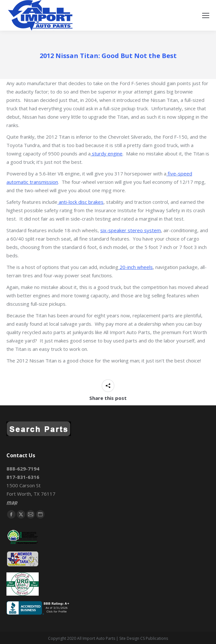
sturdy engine (107, 154)
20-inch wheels (136, 267)
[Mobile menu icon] (206, 15)
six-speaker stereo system (131, 230)
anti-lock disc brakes (80, 202)
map (12, 502)
